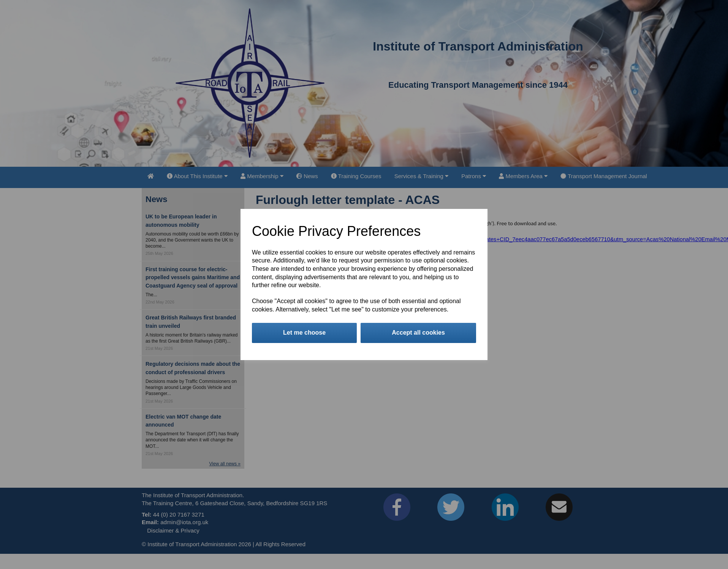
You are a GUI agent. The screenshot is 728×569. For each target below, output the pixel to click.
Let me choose (304, 333)
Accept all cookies (418, 333)
